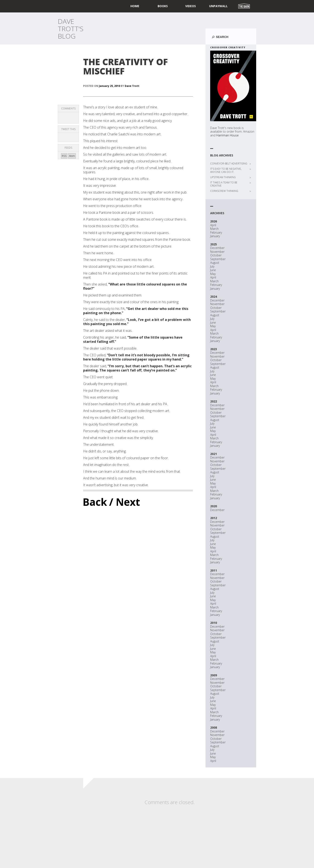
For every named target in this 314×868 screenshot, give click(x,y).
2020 (214, 506)
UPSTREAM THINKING (223, 177)
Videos (191, 6)
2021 (214, 454)
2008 (214, 727)
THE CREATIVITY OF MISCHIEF (125, 66)
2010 (214, 623)
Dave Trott (132, 86)
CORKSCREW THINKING (224, 191)
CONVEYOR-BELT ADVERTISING (229, 164)
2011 (214, 570)
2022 (214, 401)
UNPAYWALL (218, 6)
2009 (214, 675)
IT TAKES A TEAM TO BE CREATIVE (224, 184)
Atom (72, 156)
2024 (214, 297)
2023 (214, 349)
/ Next (125, 502)
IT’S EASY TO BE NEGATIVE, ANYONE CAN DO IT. (226, 170)
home (135, 6)
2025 (214, 244)
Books (163, 6)
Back (95, 502)
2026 (214, 221)
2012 (214, 518)
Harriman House (227, 135)
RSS (64, 156)
